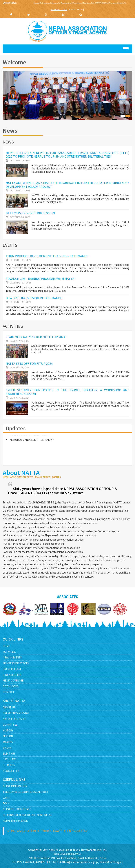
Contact (9, 692)
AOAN (6, 803)
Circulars (10, 759)
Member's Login (59, 9)
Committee (10, 725)
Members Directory (16, 663)
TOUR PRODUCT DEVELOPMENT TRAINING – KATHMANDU (47, 256)
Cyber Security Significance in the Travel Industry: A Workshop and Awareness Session (67, 392)
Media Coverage (13, 681)
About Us (9, 707)
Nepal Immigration (15, 786)
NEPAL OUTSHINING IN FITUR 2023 (30, 437)
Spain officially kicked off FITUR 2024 (35, 337)
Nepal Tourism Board (17, 809)
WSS (79, 854)
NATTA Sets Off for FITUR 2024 (29, 364)
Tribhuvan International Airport (25, 792)
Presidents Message (16, 713)
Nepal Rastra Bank (15, 821)
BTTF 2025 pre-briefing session (30, 213)
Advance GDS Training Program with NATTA (40, 279)
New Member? (76, 9)
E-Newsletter (12, 675)
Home (6, 646)
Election (9, 754)
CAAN (6, 798)
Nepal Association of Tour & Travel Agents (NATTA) (47, 831)
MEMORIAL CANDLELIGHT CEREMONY (32, 441)
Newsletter (11, 771)
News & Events (12, 657)
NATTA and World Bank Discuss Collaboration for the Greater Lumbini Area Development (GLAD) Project (67, 185)
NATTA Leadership (14, 719)
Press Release (12, 669)
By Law (7, 748)
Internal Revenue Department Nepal (27, 815)
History (8, 730)
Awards (8, 742)
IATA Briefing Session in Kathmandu (34, 298)
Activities (9, 652)
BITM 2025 (9, 765)
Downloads (11, 686)
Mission (8, 736)
